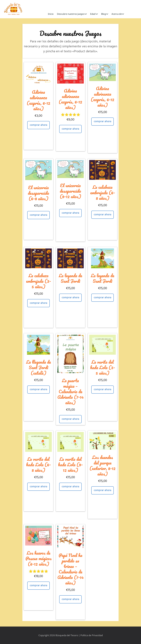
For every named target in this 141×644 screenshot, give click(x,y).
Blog (105, 14)
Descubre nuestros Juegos (72, 14)
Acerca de (118, 14)
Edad (94, 14)
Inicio (51, 14)
